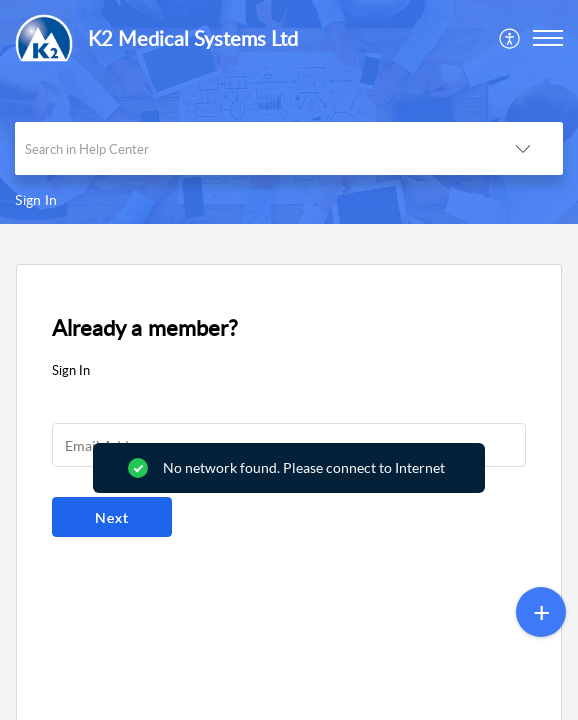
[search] (249, 148)
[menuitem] (510, 38)
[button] (510, 38)
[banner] (289, 112)
